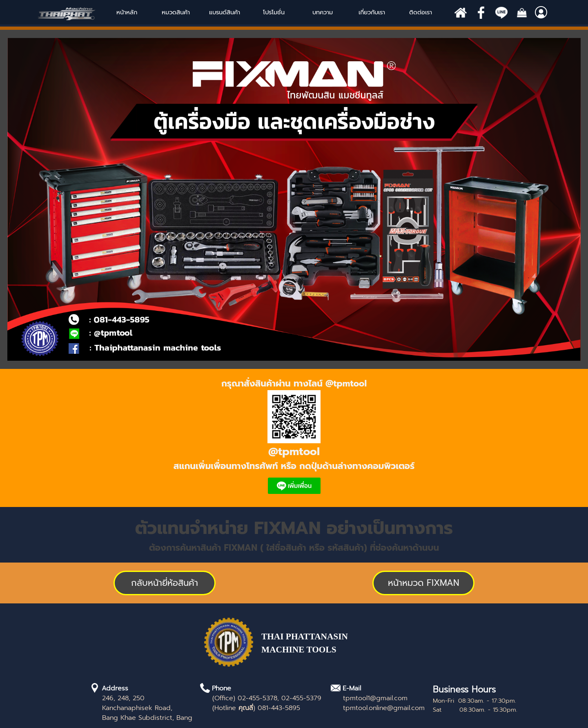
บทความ (323, 12)
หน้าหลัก (127, 12)
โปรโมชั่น (274, 12)
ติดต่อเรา (421, 12)
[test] (423, 583)
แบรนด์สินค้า (225, 12)
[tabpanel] (294, 438)
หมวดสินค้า (176, 12)
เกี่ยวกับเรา (372, 12)
